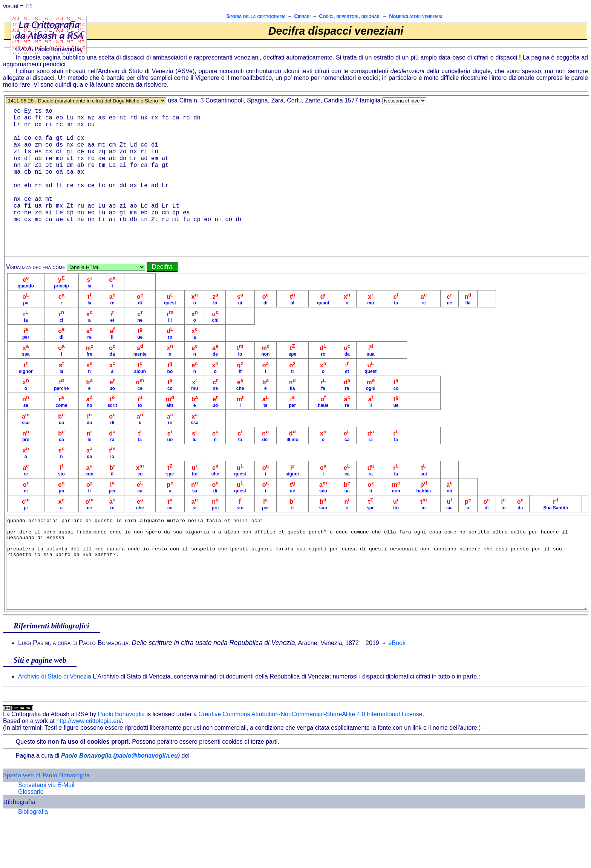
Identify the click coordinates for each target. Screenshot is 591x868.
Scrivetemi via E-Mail (46, 829)
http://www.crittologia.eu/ (89, 765)
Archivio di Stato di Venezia (55, 720)
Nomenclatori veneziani (416, 16)
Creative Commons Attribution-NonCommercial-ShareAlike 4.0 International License (311, 758)
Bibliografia (33, 855)
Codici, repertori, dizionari (350, 16)
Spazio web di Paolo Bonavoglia (46, 819)
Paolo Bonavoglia (122, 758)
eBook (397, 687)
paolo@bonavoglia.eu (147, 799)
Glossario (31, 835)
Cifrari (302, 16)
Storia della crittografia (256, 16)
